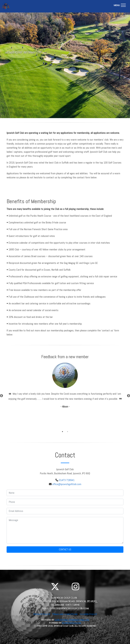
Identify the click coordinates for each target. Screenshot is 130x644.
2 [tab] (68, 432)
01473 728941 (67, 480)
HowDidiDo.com (71, 623)
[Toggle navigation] (120, 5)
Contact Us (65, 549)
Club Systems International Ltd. (72, 620)
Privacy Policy (42, 614)
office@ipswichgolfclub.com (67, 484)
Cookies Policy (88, 614)
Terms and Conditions (65, 614)
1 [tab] (62, 432)
